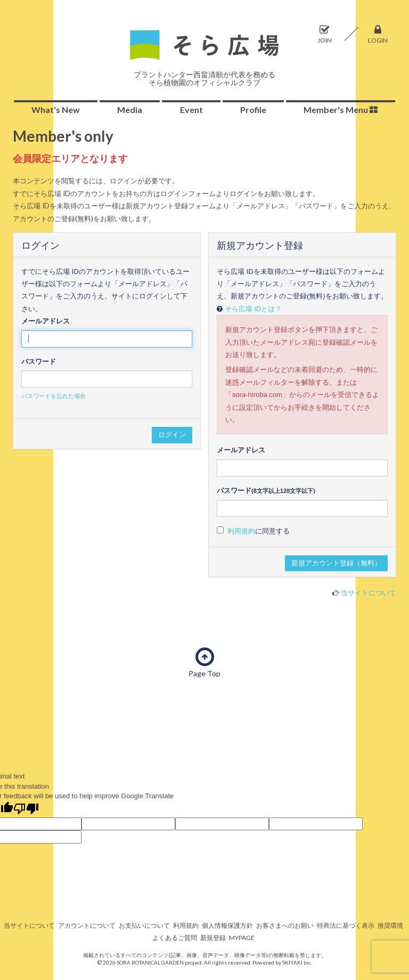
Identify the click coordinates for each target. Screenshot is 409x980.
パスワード (39, 362)
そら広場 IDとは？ (253, 309)
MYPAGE (242, 938)
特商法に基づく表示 (346, 925)
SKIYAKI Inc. (297, 962)
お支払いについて (144, 925)
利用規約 (241, 531)
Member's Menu (341, 110)
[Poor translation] (26, 809)
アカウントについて (87, 925)
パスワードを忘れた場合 (54, 396)
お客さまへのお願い (285, 925)
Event (191, 110)
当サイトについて (369, 593)
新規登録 (213, 938)
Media (130, 110)
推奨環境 (390, 925)
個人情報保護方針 (227, 925)
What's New (56, 110)
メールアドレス (46, 321)
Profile (253, 110)
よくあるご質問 (175, 938)
